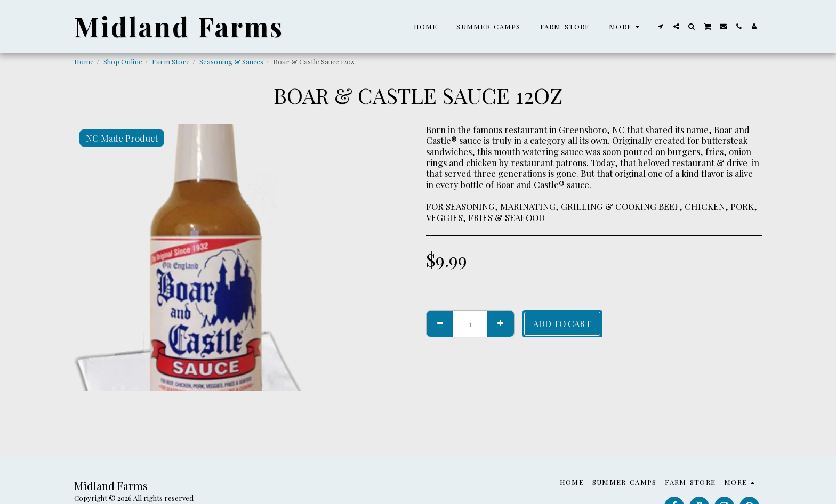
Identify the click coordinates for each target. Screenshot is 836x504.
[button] (661, 26)
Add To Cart (562, 323)
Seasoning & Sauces (231, 62)
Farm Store (171, 62)
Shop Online (123, 62)
